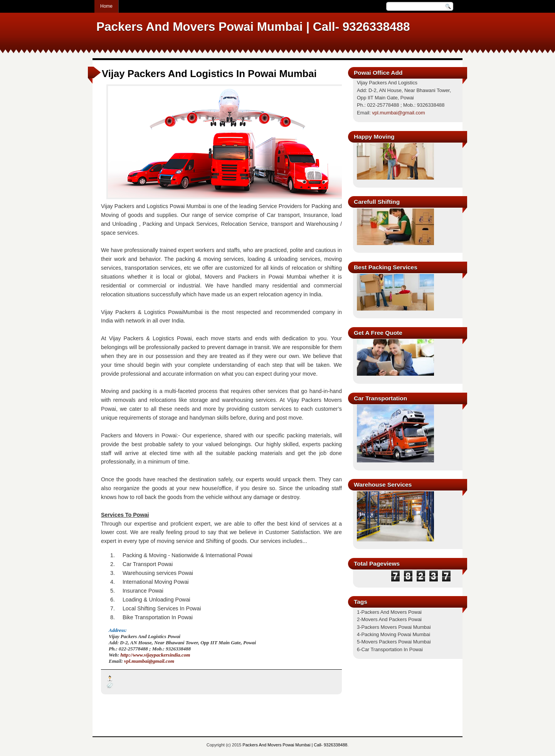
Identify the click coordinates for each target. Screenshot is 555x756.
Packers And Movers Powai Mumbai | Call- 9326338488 (295, 745)
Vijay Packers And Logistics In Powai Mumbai (209, 74)
